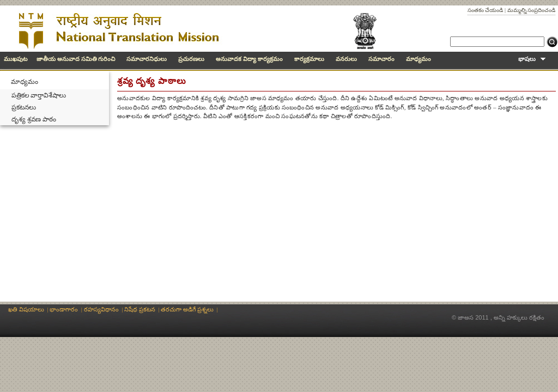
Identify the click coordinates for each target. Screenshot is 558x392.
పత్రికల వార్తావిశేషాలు (39, 95)
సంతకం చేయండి (486, 10)
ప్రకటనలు (23, 107)
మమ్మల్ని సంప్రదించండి (532, 10)
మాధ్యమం (418, 59)
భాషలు (532, 59)
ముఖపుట (16, 59)
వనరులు (346, 59)
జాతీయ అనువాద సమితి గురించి (76, 59)
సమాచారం (381, 59)
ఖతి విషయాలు (26, 309)
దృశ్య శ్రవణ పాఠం (34, 119)
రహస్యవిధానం (101, 309)
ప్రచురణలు (191, 59)
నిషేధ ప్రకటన (140, 309)
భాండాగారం (64, 309)
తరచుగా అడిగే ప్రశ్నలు (187, 309)
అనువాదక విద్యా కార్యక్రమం (249, 59)
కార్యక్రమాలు (309, 59)
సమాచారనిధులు (147, 59)
